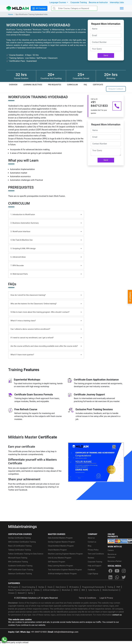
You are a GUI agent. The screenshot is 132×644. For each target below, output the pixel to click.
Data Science (61, 587)
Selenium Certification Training (20, 574)
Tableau (37, 590)
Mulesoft (21, 593)
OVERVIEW (13, 85)
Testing (110, 587)
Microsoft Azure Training (18, 558)
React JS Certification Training (20, 546)
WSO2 (76, 590)
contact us (117, 615)
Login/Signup (93, 574)
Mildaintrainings (23, 527)
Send (106, 55)
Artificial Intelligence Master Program (62, 574)
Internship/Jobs (117, 2)
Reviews (91, 558)
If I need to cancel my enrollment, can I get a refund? (32, 338)
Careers (111, 550)
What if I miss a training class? (23, 321)
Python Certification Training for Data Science (26, 554)
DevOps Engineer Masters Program (61, 542)
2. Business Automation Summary (25, 223)
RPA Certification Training (18, 562)
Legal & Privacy (106, 598)
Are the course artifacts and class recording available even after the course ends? (44, 346)
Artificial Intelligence (51, 590)
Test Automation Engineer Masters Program (65, 570)
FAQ (85, 85)
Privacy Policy (93, 550)
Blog (89, 546)
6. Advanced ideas (18, 257)
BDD (83, 590)
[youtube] (117, 571)
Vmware (11, 593)
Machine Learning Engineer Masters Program (65, 554)
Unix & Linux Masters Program (60, 558)
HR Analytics (74, 587)
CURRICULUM (72, 85)
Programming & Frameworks (93, 587)
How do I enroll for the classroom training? (28, 295)
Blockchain (66, 590)
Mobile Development (110, 590)
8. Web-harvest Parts (19, 274)
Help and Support (94, 566)
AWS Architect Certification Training (22, 542)
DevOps (41, 587)
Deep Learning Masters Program (60, 566)
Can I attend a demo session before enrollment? (30, 329)
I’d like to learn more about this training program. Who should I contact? (40, 312)
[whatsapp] (117, 577)
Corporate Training (79, 2)
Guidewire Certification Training (20, 566)
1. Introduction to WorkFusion (23, 215)
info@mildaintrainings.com (66, 632)
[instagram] (124, 571)
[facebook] (110, 571)
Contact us (92, 542)
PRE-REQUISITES (55, 85)
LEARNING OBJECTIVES (33, 85)
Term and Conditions (96, 554)
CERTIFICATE (98, 85)
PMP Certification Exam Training (21, 570)
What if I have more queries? (22, 355)
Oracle (50, 587)
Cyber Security (94, 590)
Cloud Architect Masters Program (61, 546)
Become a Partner (115, 561)
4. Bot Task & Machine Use (22, 240)
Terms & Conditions (87, 598)
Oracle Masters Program (57, 550)
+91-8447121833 (39, 632)
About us (91, 538)
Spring (30, 593)
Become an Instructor (98, 2)
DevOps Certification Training (19, 538)
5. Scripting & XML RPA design (23, 249)
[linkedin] (110, 577)
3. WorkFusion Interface (20, 232)
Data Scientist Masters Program (60, 538)
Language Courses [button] (58, 2)
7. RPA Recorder (17, 266)
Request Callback (116, 89)
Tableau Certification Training (20, 550)
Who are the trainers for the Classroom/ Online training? (34, 304)
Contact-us (130, 297)
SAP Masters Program (56, 562)
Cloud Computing (28, 587)
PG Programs (13, 587)
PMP (118, 587)
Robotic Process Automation (19, 590)
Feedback (91, 570)
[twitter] (124, 577)
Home (11, 14)
